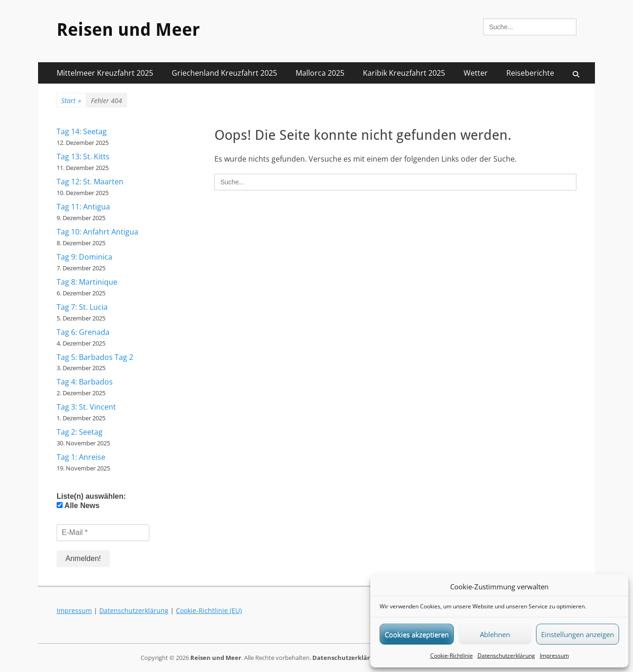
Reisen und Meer (128, 30)
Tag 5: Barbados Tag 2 (95, 357)
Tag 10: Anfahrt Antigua (97, 232)
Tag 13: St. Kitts (83, 157)
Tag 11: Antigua (83, 207)
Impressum (554, 656)
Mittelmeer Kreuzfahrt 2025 (105, 73)
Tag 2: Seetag (80, 432)
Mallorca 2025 (320, 73)
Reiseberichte (530, 73)
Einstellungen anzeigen (578, 634)
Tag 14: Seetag (82, 131)
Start (71, 101)
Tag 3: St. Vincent (86, 407)
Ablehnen (495, 634)
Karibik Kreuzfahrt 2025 (404, 73)
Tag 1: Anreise (81, 457)
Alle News (78, 506)
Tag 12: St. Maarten (90, 182)
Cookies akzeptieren (417, 634)
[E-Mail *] (103, 533)
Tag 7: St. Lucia (82, 307)
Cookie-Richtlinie (452, 656)
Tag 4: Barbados (85, 382)
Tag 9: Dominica (84, 257)
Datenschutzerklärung (506, 656)
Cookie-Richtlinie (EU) (209, 610)
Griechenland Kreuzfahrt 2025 (224, 73)
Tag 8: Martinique (87, 282)
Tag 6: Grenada (83, 332)
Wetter (476, 73)
